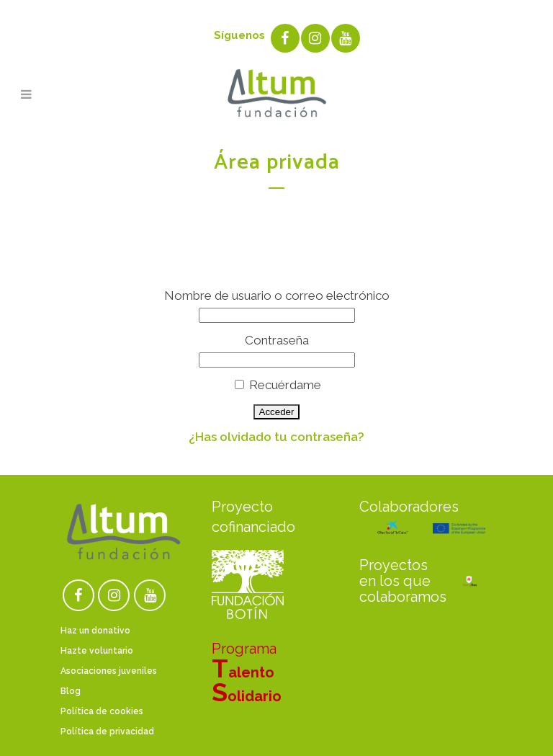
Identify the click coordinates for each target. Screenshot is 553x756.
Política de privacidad (107, 731)
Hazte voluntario (97, 651)
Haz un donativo (95, 631)
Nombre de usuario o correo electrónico (277, 295)
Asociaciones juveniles (109, 671)
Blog (71, 691)
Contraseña (277, 340)
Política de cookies (102, 711)
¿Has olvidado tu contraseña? (276, 437)
